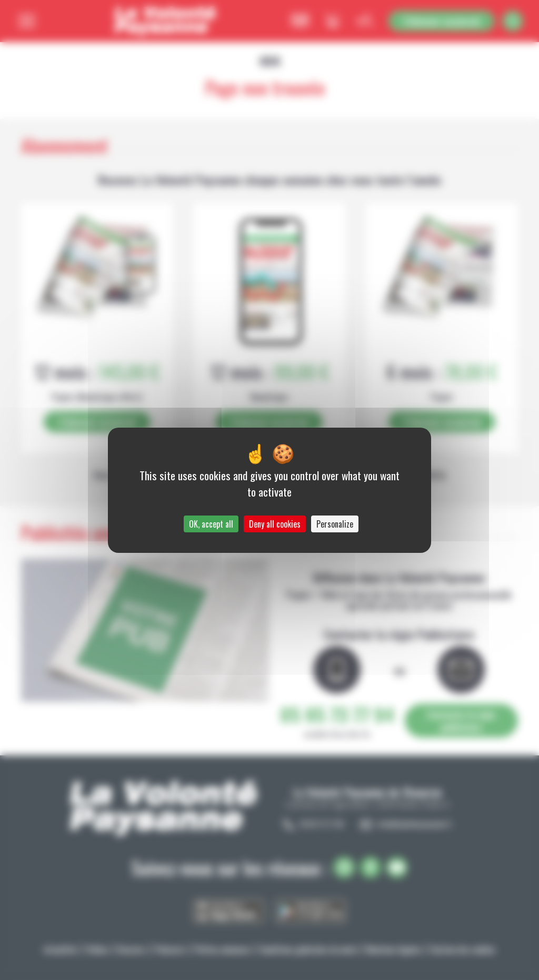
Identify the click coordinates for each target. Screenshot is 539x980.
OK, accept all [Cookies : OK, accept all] (211, 524)
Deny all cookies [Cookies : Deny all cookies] (275, 524)
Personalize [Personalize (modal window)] (335, 524)
